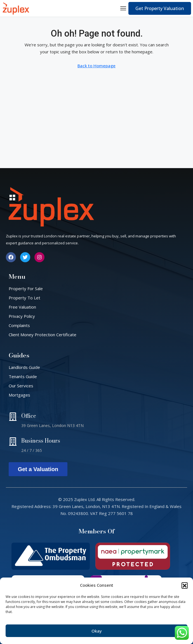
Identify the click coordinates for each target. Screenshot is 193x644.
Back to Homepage (96, 66)
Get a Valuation (38, 469)
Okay (97, 631)
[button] (185, 585)
